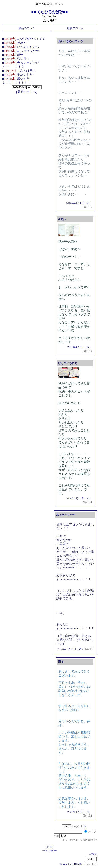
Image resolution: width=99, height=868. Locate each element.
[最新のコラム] (27, 92)
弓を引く (23, 59)
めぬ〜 (22, 43)
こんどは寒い (26, 71)
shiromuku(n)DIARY (71, 864)
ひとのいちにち (28, 47)
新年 (20, 55)
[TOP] (49, 847)
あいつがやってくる (31, 39)
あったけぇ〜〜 (28, 51)
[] (86, 826)
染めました (25, 75)
